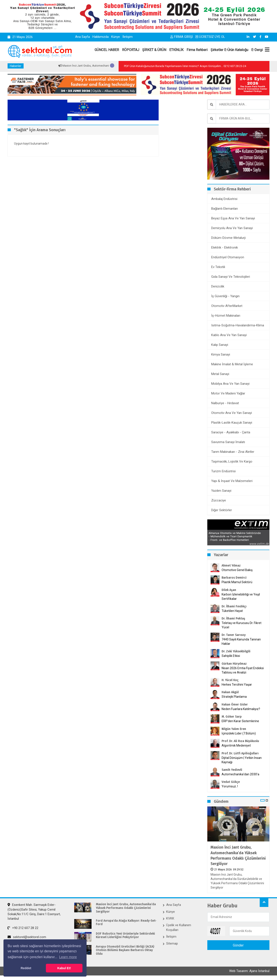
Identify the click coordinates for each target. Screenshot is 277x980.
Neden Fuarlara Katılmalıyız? (241, 709)
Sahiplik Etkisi (231, 656)
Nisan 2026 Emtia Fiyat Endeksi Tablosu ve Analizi (243, 670)
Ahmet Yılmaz (231, 566)
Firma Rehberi (197, 50)
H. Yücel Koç (230, 680)
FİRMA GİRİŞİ (182, 37)
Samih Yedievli (232, 770)
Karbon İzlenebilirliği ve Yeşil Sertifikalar (241, 597)
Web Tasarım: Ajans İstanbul (249, 971)
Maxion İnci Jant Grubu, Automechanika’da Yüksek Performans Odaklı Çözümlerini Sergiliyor (238, 856)
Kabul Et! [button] (64, 968)
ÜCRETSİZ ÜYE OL (210, 37)
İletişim (128, 37)
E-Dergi (257, 50)
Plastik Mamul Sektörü (237, 582)
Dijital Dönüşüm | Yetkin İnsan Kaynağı (242, 760)
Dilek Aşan (229, 590)
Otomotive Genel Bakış (237, 570)
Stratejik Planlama (234, 697)
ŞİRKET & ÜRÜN (154, 50)
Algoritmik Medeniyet (236, 745)
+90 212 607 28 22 (23, 928)
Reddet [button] (26, 968)
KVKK (170, 918)
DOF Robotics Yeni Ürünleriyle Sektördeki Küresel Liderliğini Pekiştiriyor (125, 936)
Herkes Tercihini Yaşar (237, 685)
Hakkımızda (101, 37)
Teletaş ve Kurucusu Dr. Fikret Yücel (242, 625)
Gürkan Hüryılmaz (234, 664)
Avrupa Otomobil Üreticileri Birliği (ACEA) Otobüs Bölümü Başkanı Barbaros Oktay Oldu (125, 950)
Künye (116, 37)
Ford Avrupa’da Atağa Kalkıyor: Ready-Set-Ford (126, 923)
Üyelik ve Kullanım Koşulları (179, 927)
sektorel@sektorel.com (27, 937)
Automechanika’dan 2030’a (240, 774)
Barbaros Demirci (234, 578)
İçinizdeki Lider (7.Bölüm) (239, 733)
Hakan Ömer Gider (235, 705)
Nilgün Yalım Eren (234, 729)
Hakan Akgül (230, 692)
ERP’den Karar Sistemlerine (240, 721)
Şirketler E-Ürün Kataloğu (229, 50)
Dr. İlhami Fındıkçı (234, 606)
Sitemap (172, 943)
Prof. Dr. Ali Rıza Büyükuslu (240, 741)
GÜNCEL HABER (107, 50)
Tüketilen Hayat (234, 611)
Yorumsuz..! (230, 786)
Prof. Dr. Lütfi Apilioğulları (240, 753)
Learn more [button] (68, 957)
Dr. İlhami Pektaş (233, 618)
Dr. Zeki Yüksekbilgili (236, 651)
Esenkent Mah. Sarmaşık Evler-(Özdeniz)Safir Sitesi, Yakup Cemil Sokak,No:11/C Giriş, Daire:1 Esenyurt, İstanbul (34, 912)
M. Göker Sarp (232, 717)
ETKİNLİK (176, 50)
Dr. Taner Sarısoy (234, 635)
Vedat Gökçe (231, 782)
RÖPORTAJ (131, 50)
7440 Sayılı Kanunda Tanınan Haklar (241, 642)
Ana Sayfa (82, 37)
